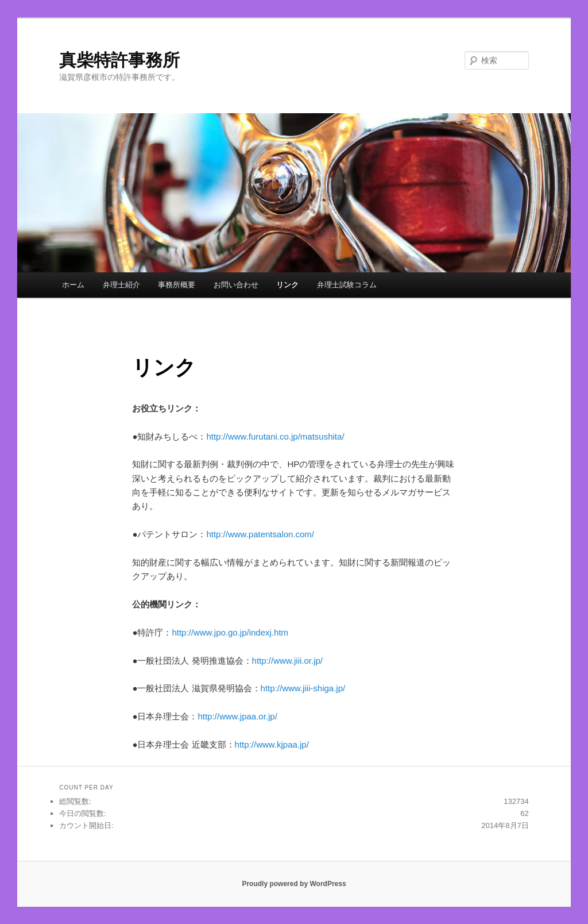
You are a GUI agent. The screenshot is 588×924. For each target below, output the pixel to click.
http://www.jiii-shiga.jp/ (303, 688)
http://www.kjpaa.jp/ (272, 744)
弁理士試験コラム (347, 285)
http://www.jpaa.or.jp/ (237, 716)
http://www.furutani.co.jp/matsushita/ (275, 436)
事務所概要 (177, 285)
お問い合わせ (236, 285)
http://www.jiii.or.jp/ (287, 661)
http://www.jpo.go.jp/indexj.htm (230, 632)
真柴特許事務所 (119, 60)
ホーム (73, 285)
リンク (287, 285)
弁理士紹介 (121, 285)
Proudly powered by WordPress (294, 884)
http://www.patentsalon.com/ (260, 534)
